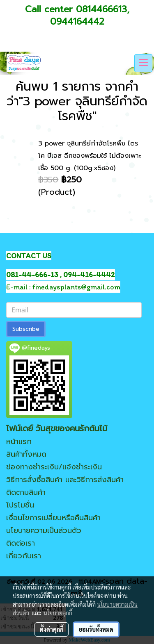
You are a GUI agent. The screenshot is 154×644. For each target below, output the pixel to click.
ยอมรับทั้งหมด (96, 629)
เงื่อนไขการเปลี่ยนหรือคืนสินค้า (53, 518)
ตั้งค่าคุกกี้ (52, 629)
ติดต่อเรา (21, 543)
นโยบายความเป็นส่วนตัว (44, 530)
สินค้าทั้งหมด (26, 454)
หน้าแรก (19, 441)
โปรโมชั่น (20, 505)
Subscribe (26, 329)
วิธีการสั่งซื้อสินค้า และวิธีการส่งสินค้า (65, 480)
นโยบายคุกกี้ (58, 613)
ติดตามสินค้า (26, 492)
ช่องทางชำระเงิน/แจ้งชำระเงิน (54, 467)
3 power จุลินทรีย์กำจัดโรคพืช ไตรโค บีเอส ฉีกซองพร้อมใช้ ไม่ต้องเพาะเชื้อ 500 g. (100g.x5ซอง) (90, 156)
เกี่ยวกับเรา (24, 556)
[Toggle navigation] (143, 63)
